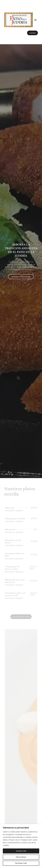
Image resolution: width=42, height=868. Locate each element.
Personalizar (21, 857)
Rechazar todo (21, 863)
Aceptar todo (21, 851)
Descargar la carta (21, 617)
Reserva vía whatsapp (21, 275)
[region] (21, 846)
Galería (32, 33)
